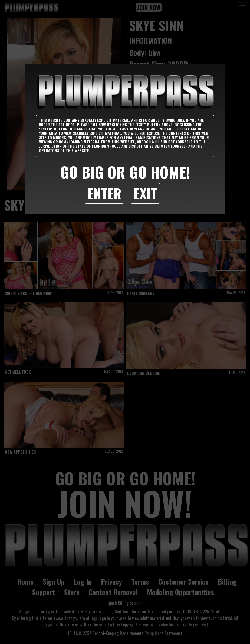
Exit (145, 193)
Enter (104, 193)
